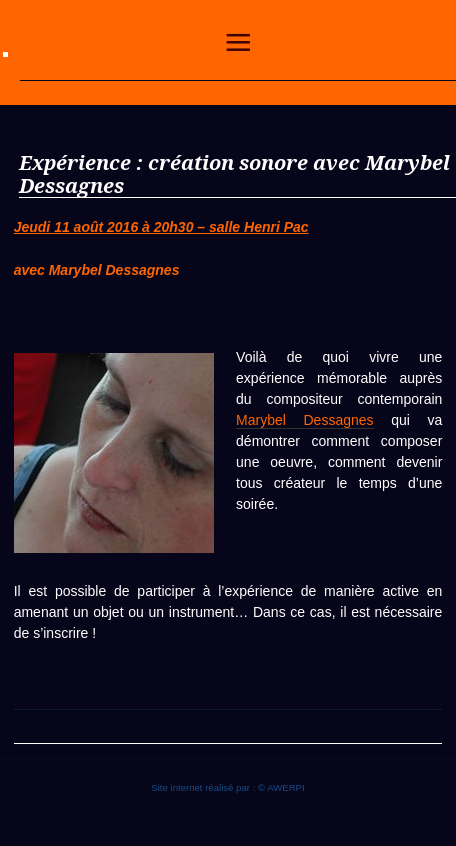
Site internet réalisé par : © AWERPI (227, 787)
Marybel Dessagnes (304, 420)
